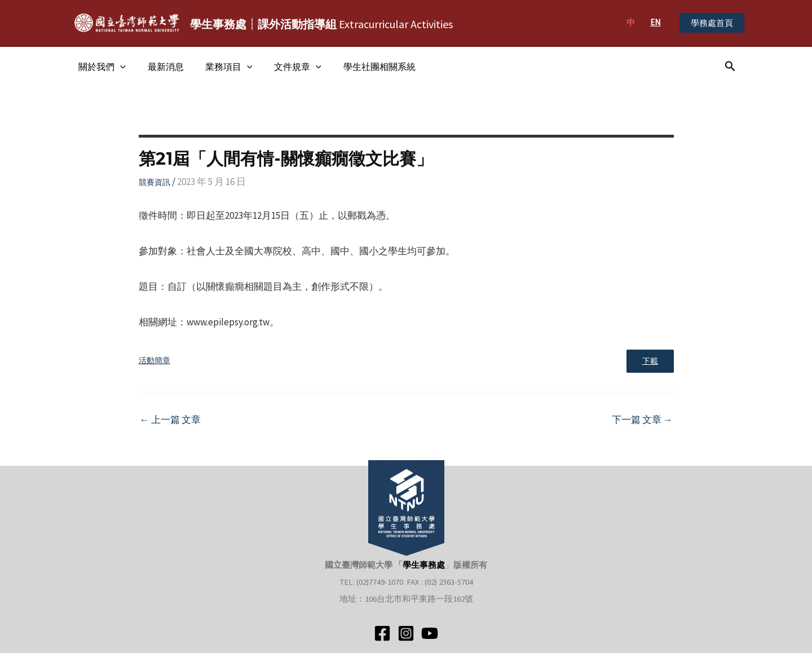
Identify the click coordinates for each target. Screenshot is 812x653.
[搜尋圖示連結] (730, 67)
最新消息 (160, 67)
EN (655, 22)
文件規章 (285, 67)
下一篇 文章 (642, 421)
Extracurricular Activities (321, 24)
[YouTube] (430, 633)
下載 (649, 362)
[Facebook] (382, 633)
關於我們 (100, 67)
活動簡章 (155, 361)
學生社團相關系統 (363, 67)
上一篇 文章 (170, 421)
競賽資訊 (155, 182)
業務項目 (220, 67)
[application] (118, 67)
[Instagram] (406, 633)
